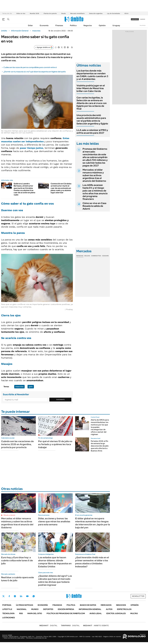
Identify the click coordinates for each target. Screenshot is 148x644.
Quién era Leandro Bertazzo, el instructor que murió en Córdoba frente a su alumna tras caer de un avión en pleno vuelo (24, 189)
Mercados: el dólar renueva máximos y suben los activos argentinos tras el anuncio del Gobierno (94, 175)
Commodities (96, 256)
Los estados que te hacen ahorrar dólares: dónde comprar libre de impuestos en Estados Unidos (55, 562)
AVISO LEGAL (96, 613)
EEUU (126, 13)
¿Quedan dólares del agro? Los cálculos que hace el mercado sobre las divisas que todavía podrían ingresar (55, 580)
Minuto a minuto (9, 515)
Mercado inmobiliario (77, 13)
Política (73, 25)
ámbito (4, 31)
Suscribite (60, 400)
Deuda (63, 13)
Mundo (35, 609)
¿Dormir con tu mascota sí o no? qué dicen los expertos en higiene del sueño (35, 72)
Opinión (102, 25)
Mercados (106, 605)
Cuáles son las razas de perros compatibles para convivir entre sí (30, 67)
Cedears (105, 256)
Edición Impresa (66, 609)
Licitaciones (9, 618)
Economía (44, 25)
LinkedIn (21, 596)
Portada (7, 605)
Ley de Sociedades (113, 13)
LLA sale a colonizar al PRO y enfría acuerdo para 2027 (92, 131)
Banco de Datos (88, 605)
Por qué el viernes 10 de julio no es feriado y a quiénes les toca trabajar (55, 444)
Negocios (88, 25)
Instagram (15, 596)
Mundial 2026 (34, 13)
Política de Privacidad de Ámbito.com (66, 613)
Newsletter (143, 25)
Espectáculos (124, 609)
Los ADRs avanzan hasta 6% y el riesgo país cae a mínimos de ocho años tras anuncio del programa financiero (95, 192)
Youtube (27, 596)
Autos (109, 609)
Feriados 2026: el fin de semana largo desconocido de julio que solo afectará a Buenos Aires (100, 446)
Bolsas (87, 256)
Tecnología (8, 613)
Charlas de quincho (50, 13)
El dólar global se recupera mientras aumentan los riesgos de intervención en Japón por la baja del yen (92, 523)
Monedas (80, 256)
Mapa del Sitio (35, 613)
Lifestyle (7, 609)
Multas (134, 613)
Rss (21, 613)
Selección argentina (96, 13)
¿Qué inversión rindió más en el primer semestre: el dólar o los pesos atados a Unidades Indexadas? (92, 562)
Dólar (30, 25)
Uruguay (116, 25)
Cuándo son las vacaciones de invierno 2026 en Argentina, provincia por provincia (17, 444)
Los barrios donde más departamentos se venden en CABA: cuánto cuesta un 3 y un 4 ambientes (92, 75)
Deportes (48, 609)
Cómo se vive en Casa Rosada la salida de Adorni (94, 206)
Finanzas (59, 25)
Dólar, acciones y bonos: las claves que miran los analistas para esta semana (54, 521)
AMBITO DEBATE (96, 625)
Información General (20, 31)
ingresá (143, 19)
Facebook (9, 596)
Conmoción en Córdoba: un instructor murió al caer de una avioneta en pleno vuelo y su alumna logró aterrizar (61, 188)
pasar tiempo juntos (32, 148)
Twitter (3, 596)
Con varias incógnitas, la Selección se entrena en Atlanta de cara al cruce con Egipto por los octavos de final (92, 103)
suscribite (135, 19)
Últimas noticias (25, 605)
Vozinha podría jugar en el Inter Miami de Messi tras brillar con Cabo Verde (91, 88)
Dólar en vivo (21, 13)
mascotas (36, 31)
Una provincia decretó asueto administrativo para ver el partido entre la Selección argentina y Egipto (92, 119)
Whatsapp (34, 596)
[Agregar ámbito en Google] (44, 47)
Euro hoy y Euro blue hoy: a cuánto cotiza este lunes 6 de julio (17, 560)
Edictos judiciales (116, 613)
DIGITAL (48, 625)
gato (31, 387)
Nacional (22, 609)
